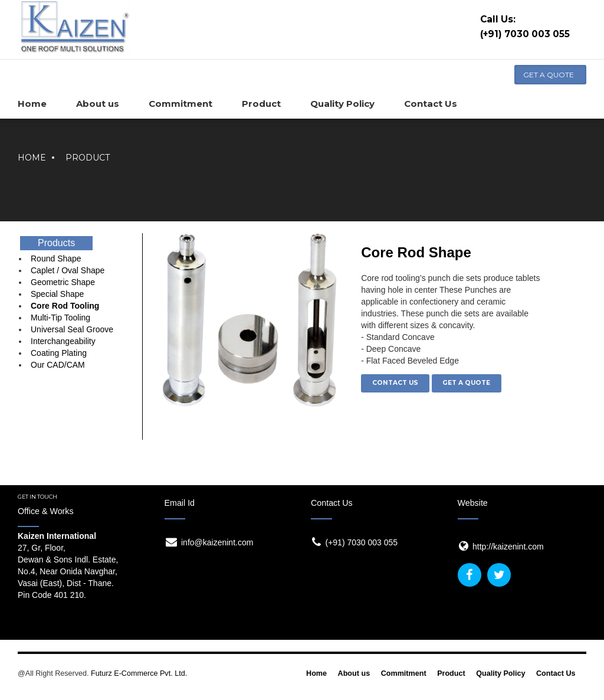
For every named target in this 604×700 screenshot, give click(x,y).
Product (88, 158)
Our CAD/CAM (58, 365)
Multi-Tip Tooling (60, 318)
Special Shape (57, 294)
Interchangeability (63, 341)
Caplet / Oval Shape (68, 270)
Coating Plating (59, 353)
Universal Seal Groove (72, 329)
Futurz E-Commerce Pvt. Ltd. (139, 673)
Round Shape (56, 259)
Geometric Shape (63, 282)
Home (32, 158)
